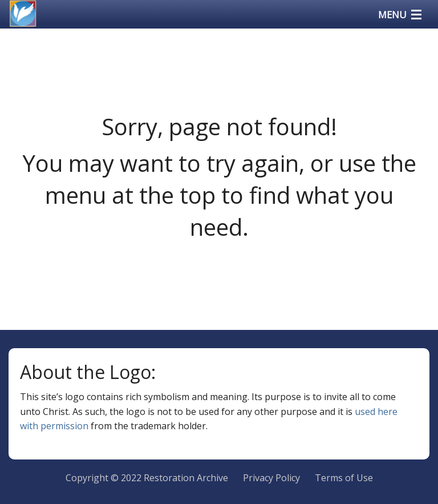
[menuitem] (271, 478)
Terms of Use (344, 478)
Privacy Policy (271, 478)
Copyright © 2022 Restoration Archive (147, 478)
